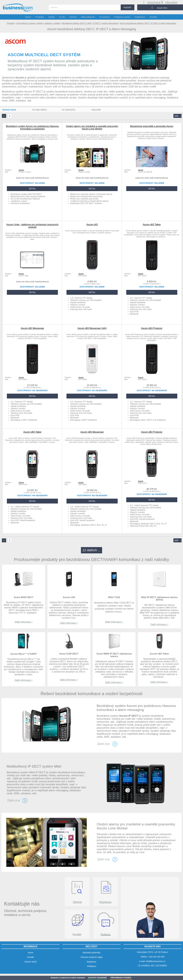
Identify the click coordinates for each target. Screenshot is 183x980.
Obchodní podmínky (91, 953)
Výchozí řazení (9, 110)
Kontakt (77, 934)
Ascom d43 (92, 225)
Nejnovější (96, 110)
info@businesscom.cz (155, 961)
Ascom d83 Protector (152, 432)
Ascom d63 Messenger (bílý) (92, 328)
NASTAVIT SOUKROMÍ (97, 978)
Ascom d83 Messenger (92, 432)
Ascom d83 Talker (32, 432)
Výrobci (74, 17)
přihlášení (169, 2)
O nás (63, 17)
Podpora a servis (121, 17)
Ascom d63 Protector (152, 328)
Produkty (11, 23)
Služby (53, 17)
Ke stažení (104, 17)
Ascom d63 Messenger (32, 328)
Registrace (105, 902)
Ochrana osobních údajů (92, 957)
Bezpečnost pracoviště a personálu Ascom (152, 126)
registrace (152, 2)
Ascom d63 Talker (152, 225)
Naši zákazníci (88, 17)
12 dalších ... (92, 550)
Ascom (21, 170)
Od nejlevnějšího (39, 110)
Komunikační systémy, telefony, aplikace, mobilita (38, 23)
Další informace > (24, 622)
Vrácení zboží (31, 962)
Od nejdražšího (69, 110)
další (178, 116)
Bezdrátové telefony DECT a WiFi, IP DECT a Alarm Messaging (90, 23)
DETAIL (32, 189)
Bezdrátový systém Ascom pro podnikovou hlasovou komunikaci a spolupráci (32, 128)
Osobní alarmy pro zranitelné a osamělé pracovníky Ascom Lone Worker (92, 128)
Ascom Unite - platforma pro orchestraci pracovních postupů (32, 226)
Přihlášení (91, 966)
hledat (128, 7)
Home (31, 17)
